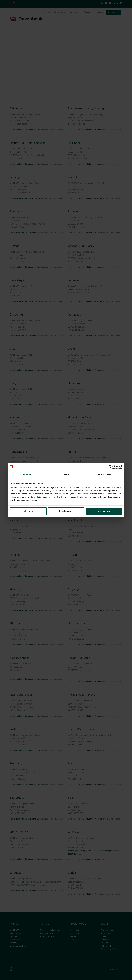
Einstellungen (66, 511)
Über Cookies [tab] (105, 474)
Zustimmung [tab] (27, 474)
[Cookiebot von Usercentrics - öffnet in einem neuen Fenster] (111, 467)
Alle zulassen (104, 511)
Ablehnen (28, 511)
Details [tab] (66, 474)
